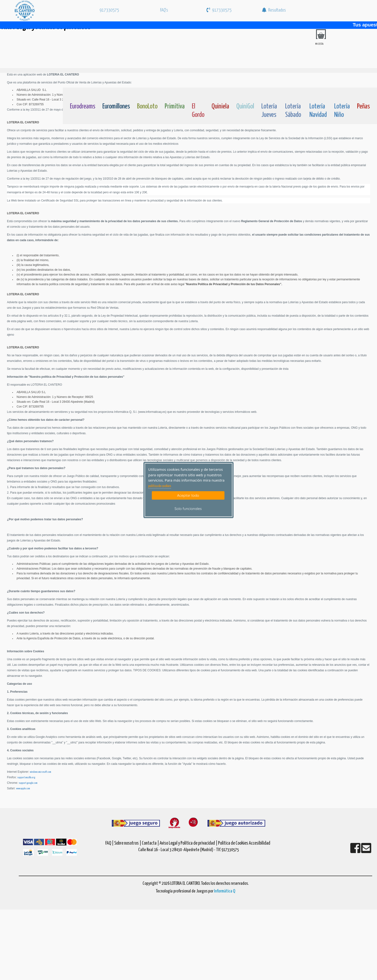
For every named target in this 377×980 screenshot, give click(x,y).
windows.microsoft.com (40, 772)
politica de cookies (160, 486)
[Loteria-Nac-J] (270, 95)
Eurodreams (83, 107)
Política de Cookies (233, 843)
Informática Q (225, 891)
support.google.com (28, 783)
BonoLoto (147, 107)
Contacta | (150, 843)
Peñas (363, 107)
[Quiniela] (220, 95)
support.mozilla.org (26, 777)
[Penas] (363, 95)
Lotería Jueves (269, 111)
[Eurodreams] (83, 95)
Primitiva (175, 107)
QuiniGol (245, 107)
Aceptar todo (188, 495)
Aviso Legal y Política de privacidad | (189, 843)
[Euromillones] (116, 95)
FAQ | (110, 843)
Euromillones (116, 107)
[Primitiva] (175, 95)
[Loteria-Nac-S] (294, 95)
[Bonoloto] (147, 95)
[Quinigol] (245, 95)
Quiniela (220, 107)
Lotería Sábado (293, 111)
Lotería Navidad (318, 111)
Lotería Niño (342, 111)
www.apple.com (23, 788)
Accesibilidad (260, 843)
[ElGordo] (198, 95)
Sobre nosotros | (128, 843)
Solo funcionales (188, 509)
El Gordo (198, 111)
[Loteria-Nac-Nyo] (342, 95)
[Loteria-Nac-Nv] (318, 95)
